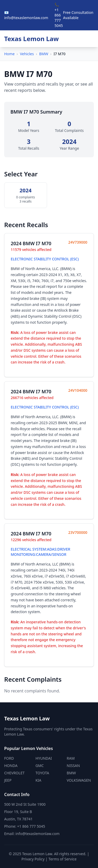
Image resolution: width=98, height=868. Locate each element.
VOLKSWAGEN (79, 780)
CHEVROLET (14, 773)
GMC (40, 766)
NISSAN (73, 766)
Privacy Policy (33, 859)
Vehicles (27, 54)
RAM (71, 758)
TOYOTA (42, 773)
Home (9, 54)
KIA (38, 780)
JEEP (8, 780)
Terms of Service (62, 859)
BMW (44, 54)
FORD (9, 758)
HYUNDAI (44, 758)
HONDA (11, 766)
